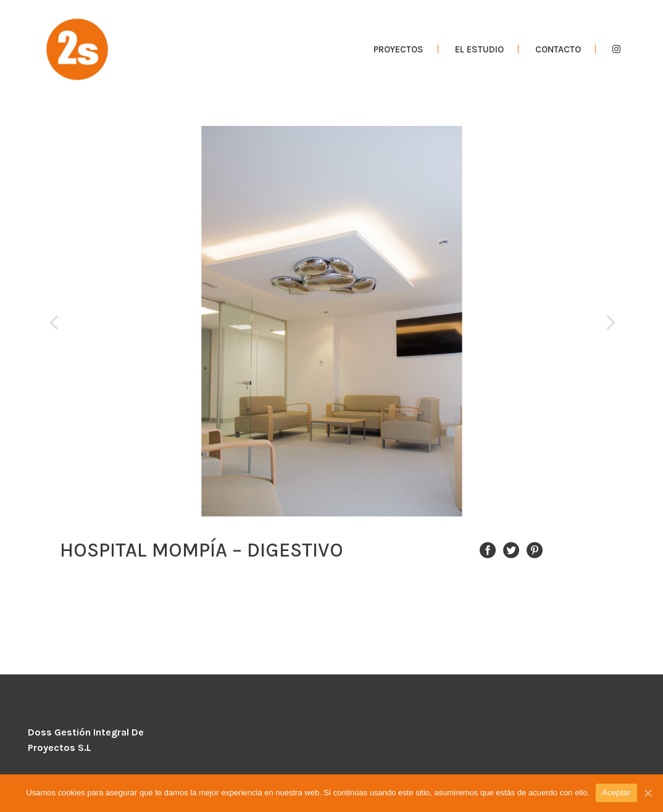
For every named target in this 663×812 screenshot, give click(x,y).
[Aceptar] (648, 793)
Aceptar (616, 793)
